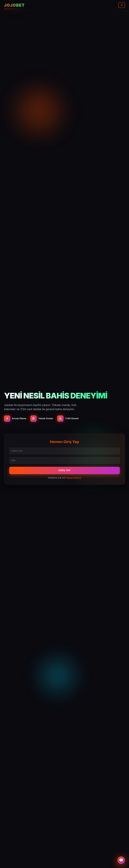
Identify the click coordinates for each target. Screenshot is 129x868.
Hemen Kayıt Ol (74, 478)
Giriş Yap (64, 470)
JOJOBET (14, 5)
